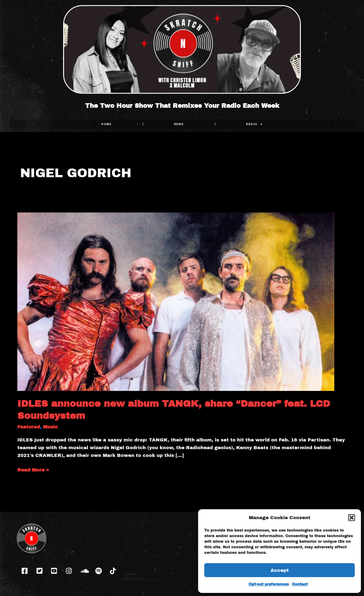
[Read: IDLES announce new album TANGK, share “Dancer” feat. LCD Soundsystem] (176, 301)
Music (50, 427)
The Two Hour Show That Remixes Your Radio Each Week (182, 106)
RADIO (254, 124)
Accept (280, 570)
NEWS (179, 124)
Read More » (33, 469)
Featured (29, 427)
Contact (300, 584)
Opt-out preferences (269, 584)
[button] (352, 518)
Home (106, 124)
